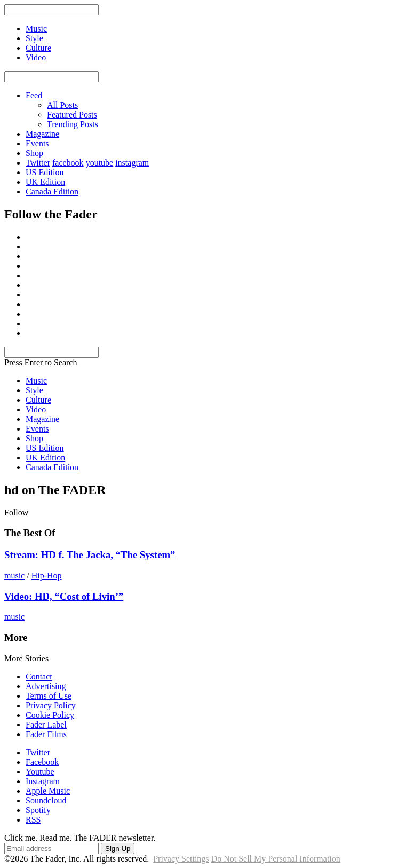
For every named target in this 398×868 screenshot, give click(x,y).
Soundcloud (46, 800)
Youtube (40, 772)
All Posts (62, 105)
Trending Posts (73, 124)
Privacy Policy (51, 705)
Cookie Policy (50, 715)
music (14, 576)
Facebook (42, 762)
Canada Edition (52, 191)
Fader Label (46, 725)
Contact (39, 677)
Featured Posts (72, 115)
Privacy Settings (181, 859)
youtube (100, 163)
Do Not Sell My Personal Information (276, 859)
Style (34, 390)
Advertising (46, 686)
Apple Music (48, 791)
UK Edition (45, 182)
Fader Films (46, 734)
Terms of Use (49, 696)
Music (36, 381)
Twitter (38, 163)
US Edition (45, 172)
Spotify (38, 810)
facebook (68, 163)
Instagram (43, 781)
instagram (132, 163)
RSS (33, 820)
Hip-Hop (47, 576)
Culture (38, 400)
